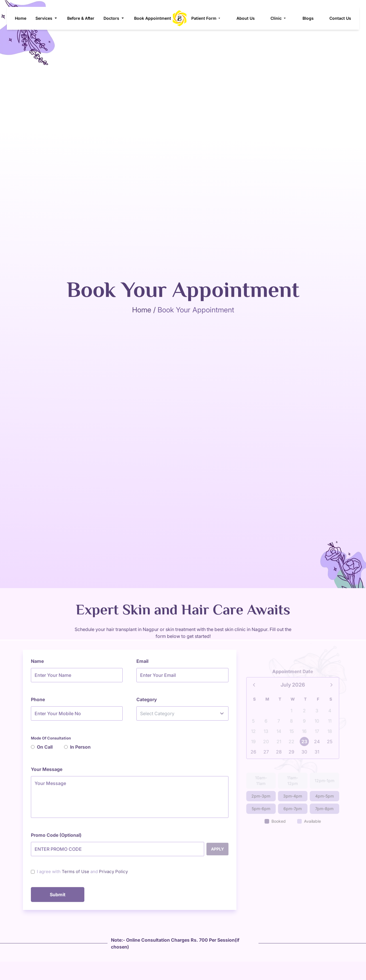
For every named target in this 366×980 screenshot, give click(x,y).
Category (147, 703)
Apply (217, 852)
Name (37, 664)
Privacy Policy (113, 875)
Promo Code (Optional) (56, 838)
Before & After (80, 18)
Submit (58, 898)
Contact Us (345, 18)
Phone (38, 703)
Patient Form (210, 18)
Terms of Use (75, 875)
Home (20, 18)
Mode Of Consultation (51, 741)
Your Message (47, 773)
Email (142, 664)
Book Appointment (152, 18)
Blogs (312, 18)
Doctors (114, 18)
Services (46, 18)
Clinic (283, 18)
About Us (250, 18)
